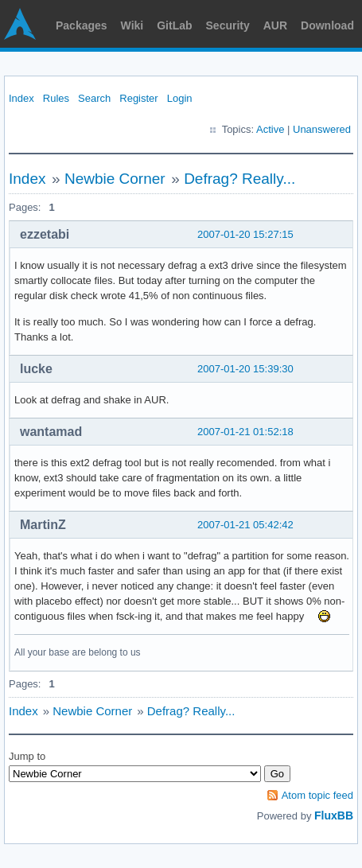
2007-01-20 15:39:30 (245, 369)
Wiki (132, 25)
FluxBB (334, 815)
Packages (82, 25)
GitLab (174, 25)
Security (228, 25)
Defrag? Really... (239, 179)
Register (138, 98)
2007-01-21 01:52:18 (245, 432)
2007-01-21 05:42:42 (245, 525)
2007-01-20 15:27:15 (245, 234)
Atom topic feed (317, 795)
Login (180, 98)
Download (327, 25)
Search (94, 98)
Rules (56, 98)
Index (21, 98)
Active (270, 129)
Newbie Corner (115, 179)
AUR (275, 25)
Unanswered (322, 129)
